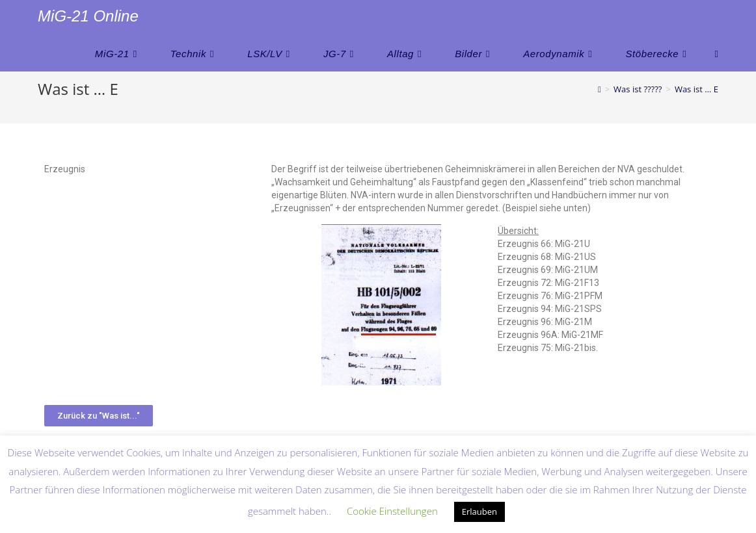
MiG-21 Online (88, 16)
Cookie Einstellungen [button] (392, 511)
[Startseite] (600, 89)
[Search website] (716, 54)
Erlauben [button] (479, 512)
